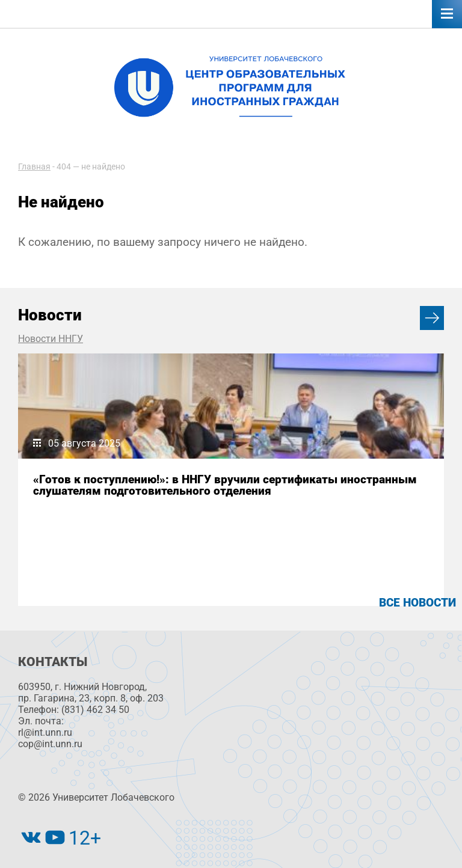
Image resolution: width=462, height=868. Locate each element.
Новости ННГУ (51, 339)
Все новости (417, 603)
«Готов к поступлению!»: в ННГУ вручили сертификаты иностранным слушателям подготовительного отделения (225, 485)
